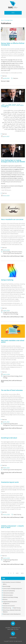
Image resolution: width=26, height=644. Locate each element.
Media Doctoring (7, 608)
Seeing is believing (7, 280)
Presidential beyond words (10, 482)
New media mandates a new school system (13, 341)
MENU (13, 13)
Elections (16, 78)
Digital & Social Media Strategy (11, 376)
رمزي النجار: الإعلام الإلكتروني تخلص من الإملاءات (12, 106)
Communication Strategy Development (12, 589)
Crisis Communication (8, 593)
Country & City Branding (9, 591)
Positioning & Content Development (12, 253)
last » (22, 573)
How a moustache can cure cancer (12, 219)
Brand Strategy (7, 252)
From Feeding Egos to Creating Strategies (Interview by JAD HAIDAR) (13, 161)
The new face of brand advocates (12, 390)
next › (17, 573)
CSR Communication (17, 252)
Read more (4, 76)
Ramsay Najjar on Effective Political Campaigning (13, 44)
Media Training (17, 515)
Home (2, 20)
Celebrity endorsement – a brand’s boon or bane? (12, 527)
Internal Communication (17, 425)
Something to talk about (9, 438)
